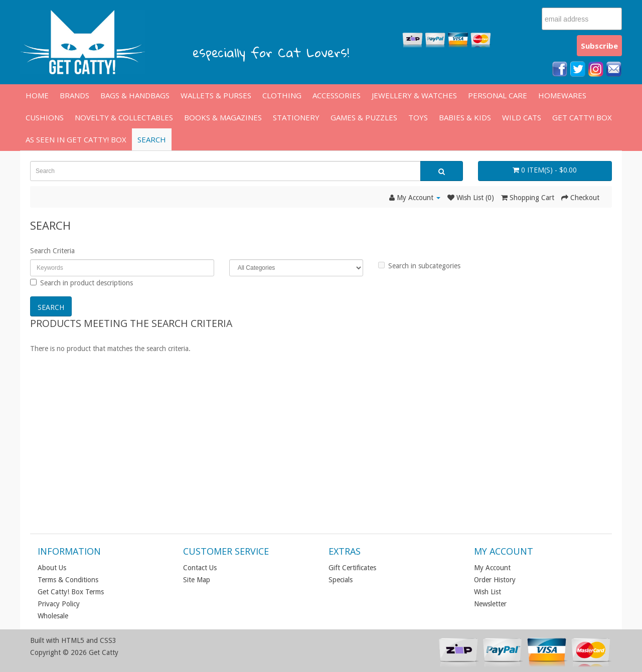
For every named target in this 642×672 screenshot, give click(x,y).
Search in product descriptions (82, 283)
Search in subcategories (419, 266)
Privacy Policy (59, 604)
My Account (492, 568)
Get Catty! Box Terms (71, 592)
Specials (341, 580)
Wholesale (53, 616)
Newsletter (490, 604)
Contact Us (200, 568)
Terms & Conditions (68, 580)
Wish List (488, 592)
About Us (52, 568)
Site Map (197, 580)
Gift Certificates (352, 568)
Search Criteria (52, 251)
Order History (495, 580)
